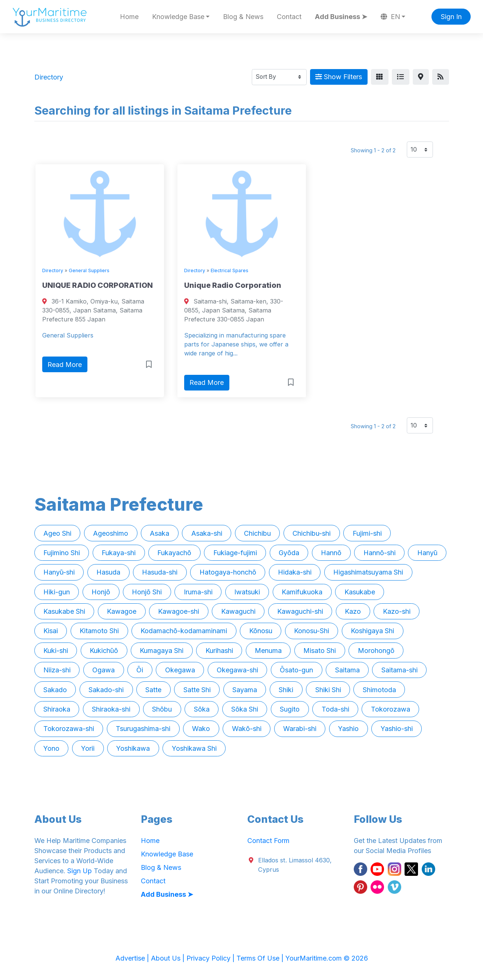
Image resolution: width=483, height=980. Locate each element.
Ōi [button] (140, 670)
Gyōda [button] (289, 553)
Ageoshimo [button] (111, 533)
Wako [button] (201, 729)
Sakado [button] (55, 690)
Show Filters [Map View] (339, 77)
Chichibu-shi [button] (312, 533)
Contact (289, 17)
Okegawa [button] (180, 670)
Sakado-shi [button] (106, 690)
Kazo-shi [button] (397, 611)
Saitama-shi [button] (400, 670)
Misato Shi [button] (320, 651)
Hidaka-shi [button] (295, 572)
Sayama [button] (245, 690)
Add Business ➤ (341, 17)
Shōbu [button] (162, 709)
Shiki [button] (286, 690)
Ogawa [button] (103, 670)
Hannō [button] (331, 553)
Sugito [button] (290, 709)
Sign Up (80, 871)
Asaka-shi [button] (207, 533)
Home (129, 17)
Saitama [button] (347, 670)
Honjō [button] (101, 592)
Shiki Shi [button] (328, 690)
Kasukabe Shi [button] (64, 611)
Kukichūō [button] (104, 651)
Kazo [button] (353, 611)
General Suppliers (89, 270)
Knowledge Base (167, 854)
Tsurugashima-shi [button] (143, 729)
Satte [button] (153, 690)
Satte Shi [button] (197, 690)
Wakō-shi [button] (247, 729)
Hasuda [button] (108, 572)
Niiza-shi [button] (57, 670)
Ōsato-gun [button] (296, 670)
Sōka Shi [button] (245, 709)
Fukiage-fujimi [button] (235, 553)
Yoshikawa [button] (133, 748)
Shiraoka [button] (57, 709)
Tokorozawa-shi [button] (69, 729)
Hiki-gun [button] (57, 592)
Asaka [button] (160, 533)
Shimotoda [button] (379, 690)
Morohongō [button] (376, 651)
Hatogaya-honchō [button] (228, 572)
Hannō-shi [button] (380, 553)
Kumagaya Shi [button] (162, 651)
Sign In (451, 17)
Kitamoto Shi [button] (99, 631)
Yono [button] (51, 748)
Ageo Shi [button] (57, 533)
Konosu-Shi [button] (312, 631)
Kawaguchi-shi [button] (300, 611)
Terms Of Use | (261, 958)
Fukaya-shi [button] (119, 553)
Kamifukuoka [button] (302, 592)
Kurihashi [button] (219, 651)
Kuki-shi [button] (56, 651)
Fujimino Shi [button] (62, 553)
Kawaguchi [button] (238, 611)
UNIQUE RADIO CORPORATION (97, 285)
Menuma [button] (268, 651)
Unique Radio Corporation (233, 285)
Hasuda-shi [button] (160, 572)
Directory (53, 270)
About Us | (169, 958)
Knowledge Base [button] (178, 17)
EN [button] (390, 17)
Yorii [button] (88, 748)
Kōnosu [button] (261, 631)
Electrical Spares (230, 270)
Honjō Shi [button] (147, 592)
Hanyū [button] (427, 553)
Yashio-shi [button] (397, 729)
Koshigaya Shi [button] (372, 631)
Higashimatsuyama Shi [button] (368, 572)
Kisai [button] (51, 631)
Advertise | (133, 958)
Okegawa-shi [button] (237, 670)
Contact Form (268, 841)
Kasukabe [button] (360, 592)
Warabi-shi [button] (300, 729)
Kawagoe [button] (122, 611)
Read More (65, 365)
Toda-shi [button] (335, 709)
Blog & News (243, 17)
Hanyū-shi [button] (59, 572)
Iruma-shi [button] (198, 592)
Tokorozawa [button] (391, 709)
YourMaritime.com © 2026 (327, 958)
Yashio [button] (348, 729)
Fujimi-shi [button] (367, 533)
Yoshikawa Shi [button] (194, 748)
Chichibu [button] (257, 533)
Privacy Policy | (211, 958)
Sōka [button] (202, 709)
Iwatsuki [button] (247, 592)
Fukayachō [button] (174, 553)
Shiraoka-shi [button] (111, 709)
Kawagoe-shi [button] (179, 611)
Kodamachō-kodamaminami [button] (184, 631)
